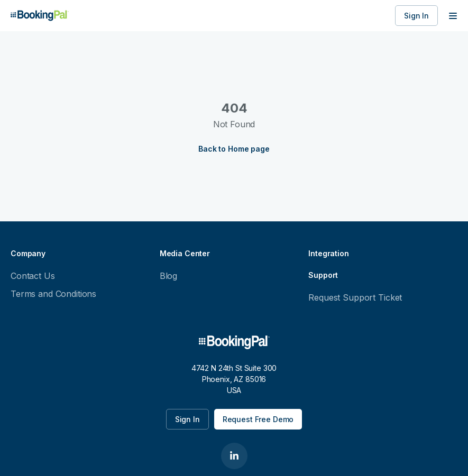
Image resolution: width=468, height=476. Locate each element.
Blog (168, 276)
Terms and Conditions (53, 294)
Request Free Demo (258, 419)
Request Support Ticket (355, 297)
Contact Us (33, 276)
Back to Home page (234, 149)
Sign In (416, 16)
